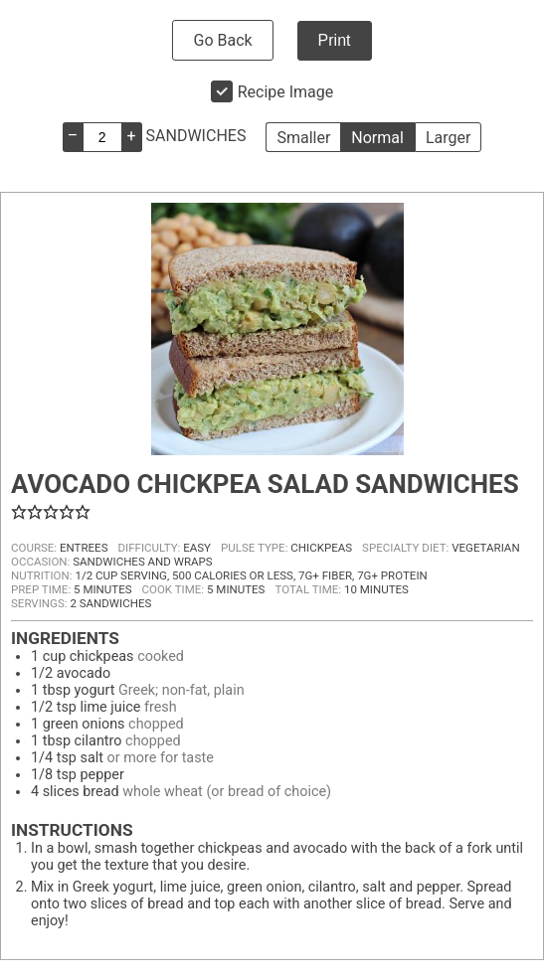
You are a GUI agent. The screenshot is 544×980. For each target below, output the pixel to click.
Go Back (222, 40)
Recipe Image (286, 92)
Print (335, 40)
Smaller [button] (303, 138)
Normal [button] (377, 138)
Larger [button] (448, 138)
